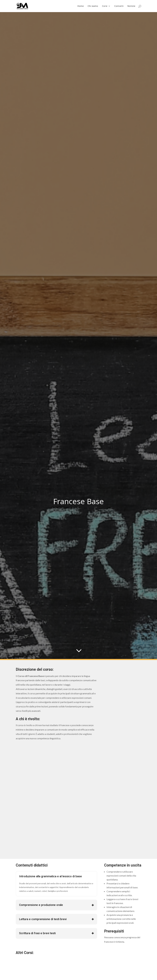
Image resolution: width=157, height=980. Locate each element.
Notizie (131, 6)
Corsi (105, 6)
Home (81, 6)
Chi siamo (93, 6)
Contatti (119, 6)
